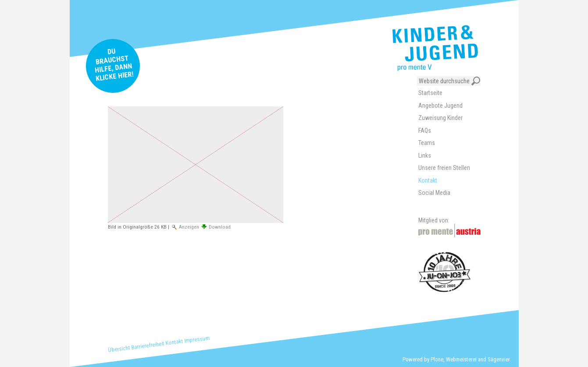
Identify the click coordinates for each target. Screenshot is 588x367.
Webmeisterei (461, 359)
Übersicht (119, 349)
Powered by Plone (423, 359)
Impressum (196, 339)
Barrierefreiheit (148, 345)
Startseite (430, 93)
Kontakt (174, 342)
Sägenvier (499, 359)
